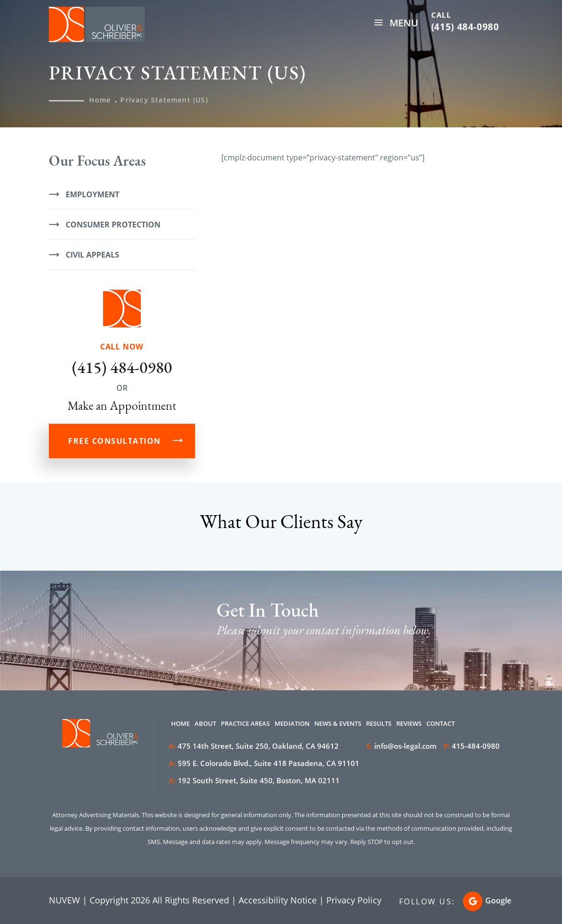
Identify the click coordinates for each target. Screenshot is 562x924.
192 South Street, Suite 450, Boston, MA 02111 (254, 780)
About (205, 723)
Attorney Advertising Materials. (96, 815)
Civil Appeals (92, 255)
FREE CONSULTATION (115, 441)
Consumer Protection (113, 225)
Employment (92, 194)
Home (180, 723)
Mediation (292, 723)
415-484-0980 (476, 746)
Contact (441, 723)
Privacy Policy (354, 900)
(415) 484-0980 (465, 27)
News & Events (338, 723)
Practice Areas (245, 723)
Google (498, 901)
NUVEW (64, 900)
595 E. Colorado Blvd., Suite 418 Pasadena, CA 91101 (264, 763)
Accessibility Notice (278, 900)
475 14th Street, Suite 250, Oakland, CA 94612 (254, 746)
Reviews (409, 723)
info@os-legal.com (405, 746)
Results (379, 723)
